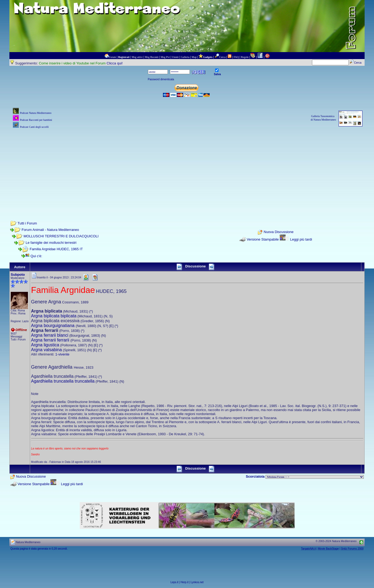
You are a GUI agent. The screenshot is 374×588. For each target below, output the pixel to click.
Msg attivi (137, 57)
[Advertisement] (187, 167)
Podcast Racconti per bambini (36, 120)
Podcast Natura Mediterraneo (36, 113)
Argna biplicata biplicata (54, 316)
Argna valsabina (47, 350)
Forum (112, 57)
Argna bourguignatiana (53, 326)
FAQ (236, 57)
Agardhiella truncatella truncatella (63, 381)
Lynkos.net (197, 582)
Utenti (175, 57)
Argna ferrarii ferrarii (50, 340)
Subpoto (18, 275)
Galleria (185, 57)
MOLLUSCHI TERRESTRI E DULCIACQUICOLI (61, 236)
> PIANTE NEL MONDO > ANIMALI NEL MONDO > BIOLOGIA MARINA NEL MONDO (315, 477)
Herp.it (185, 582)
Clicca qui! (115, 63)
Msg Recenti (152, 57)
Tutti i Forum (27, 223)
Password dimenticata (161, 79)
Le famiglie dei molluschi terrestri (51, 243)
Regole (245, 57)
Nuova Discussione (279, 232)
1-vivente (62, 354)
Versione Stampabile (263, 239)
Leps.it (174, 582)
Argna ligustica (45, 345)
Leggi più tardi (301, 239)
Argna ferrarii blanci (50, 335)
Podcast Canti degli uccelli (34, 127)
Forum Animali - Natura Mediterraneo (50, 230)
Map (194, 57)
